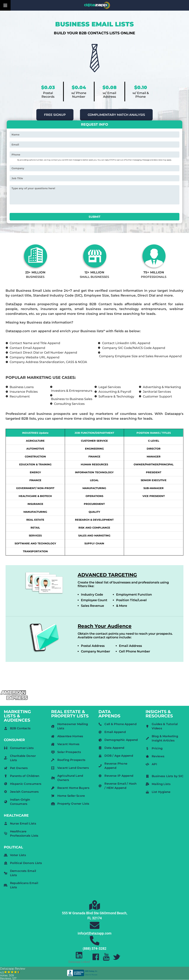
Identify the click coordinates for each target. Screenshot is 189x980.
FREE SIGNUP (55, 115)
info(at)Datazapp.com (95, 933)
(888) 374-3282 (94, 948)
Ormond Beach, (116, 913)
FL (89, 918)
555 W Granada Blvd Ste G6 (83, 913)
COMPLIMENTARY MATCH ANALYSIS (116, 115)
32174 (97, 918)
